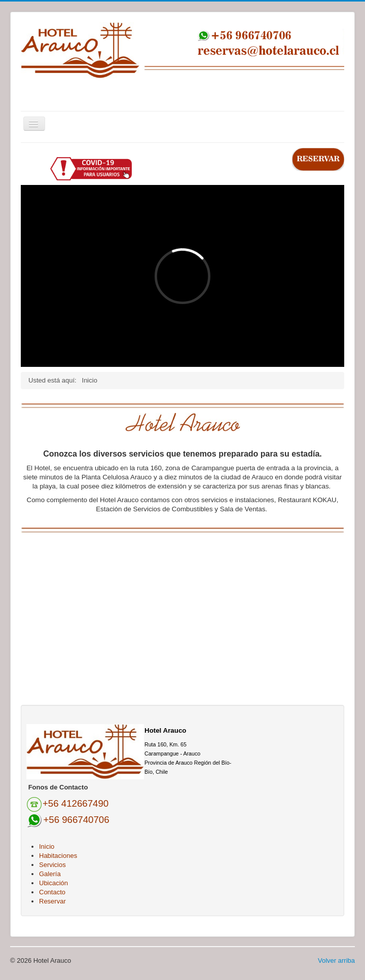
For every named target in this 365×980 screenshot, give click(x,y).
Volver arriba (336, 960)
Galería (50, 874)
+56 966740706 (76, 820)
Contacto (52, 892)
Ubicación (53, 883)
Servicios (52, 865)
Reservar (52, 901)
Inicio (47, 846)
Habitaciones (58, 856)
